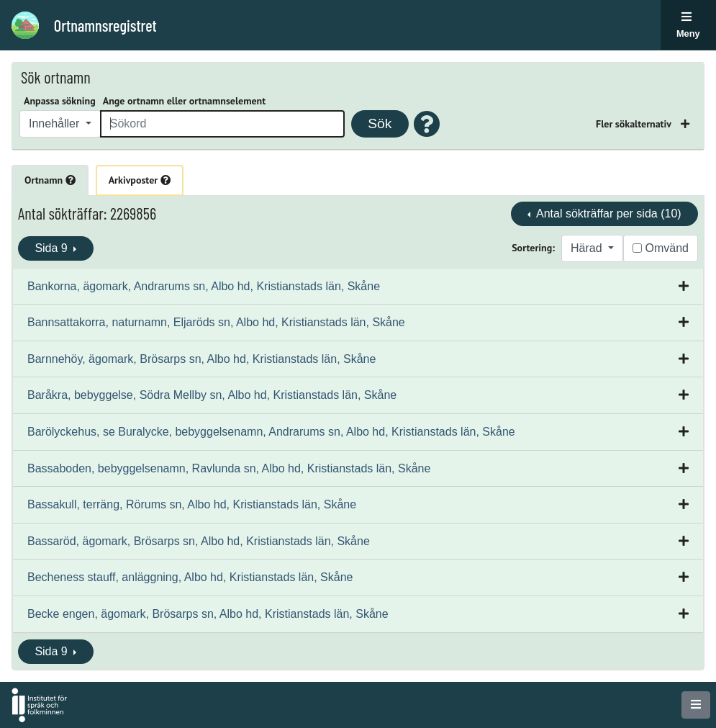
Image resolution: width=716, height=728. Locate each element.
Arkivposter (140, 180)
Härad (588, 248)
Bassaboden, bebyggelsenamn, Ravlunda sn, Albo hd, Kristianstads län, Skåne (229, 468)
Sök (380, 123)
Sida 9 (53, 248)
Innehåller (56, 123)
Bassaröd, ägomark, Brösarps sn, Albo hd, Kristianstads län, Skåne (199, 541)
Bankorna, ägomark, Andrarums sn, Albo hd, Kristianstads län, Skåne (204, 286)
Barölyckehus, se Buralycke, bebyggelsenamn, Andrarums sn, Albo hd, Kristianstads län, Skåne (271, 432)
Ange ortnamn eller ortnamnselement (184, 101)
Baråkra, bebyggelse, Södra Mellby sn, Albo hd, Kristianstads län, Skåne (212, 395)
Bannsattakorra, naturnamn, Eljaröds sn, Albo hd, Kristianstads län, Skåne (216, 322)
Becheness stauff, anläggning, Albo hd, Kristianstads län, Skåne (190, 577)
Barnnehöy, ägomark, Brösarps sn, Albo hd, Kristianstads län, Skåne (201, 359)
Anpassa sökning (60, 101)
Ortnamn (50, 180)
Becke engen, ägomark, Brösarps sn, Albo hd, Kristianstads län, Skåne (208, 614)
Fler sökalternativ (635, 124)
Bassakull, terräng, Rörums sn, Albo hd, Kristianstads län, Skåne (192, 504)
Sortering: (533, 248)
